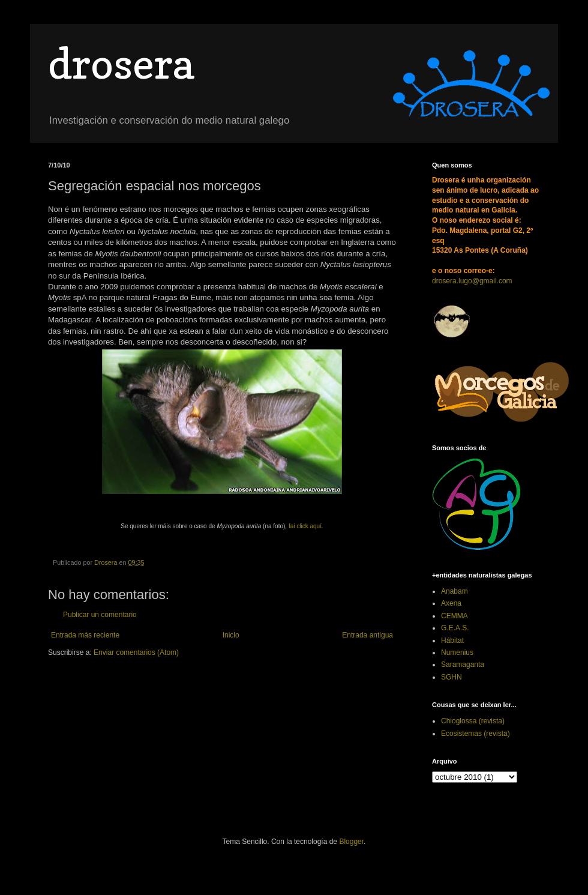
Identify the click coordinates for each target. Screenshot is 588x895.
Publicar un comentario (100, 615)
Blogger (351, 842)
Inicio (231, 635)
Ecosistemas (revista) (475, 734)
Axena (451, 603)
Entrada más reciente (85, 635)
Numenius (457, 652)
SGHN (451, 677)
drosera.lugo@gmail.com (472, 281)
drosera (121, 63)
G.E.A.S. (455, 628)
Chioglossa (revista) (473, 721)
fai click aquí (305, 526)
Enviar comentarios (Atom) (136, 652)
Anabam (454, 591)
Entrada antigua (367, 635)
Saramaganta (463, 664)
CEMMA (454, 616)
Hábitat (452, 640)
